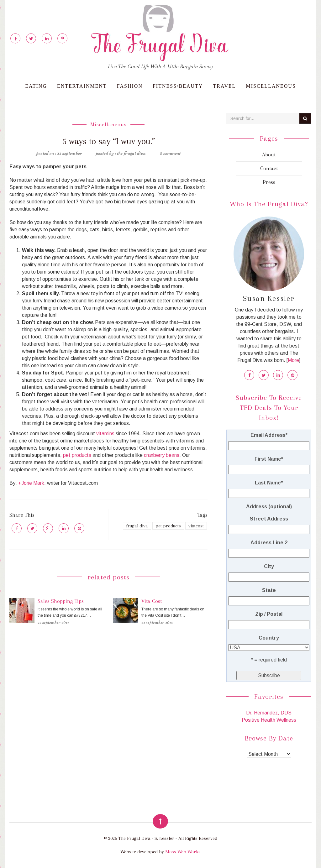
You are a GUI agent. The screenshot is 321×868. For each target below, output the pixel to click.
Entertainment (82, 86)
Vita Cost (152, 601)
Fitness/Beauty (178, 86)
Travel (224, 86)
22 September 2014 (53, 622)
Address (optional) (269, 507)
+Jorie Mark (31, 483)
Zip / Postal (269, 614)
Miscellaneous (271, 86)
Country (269, 638)
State (269, 590)
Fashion (130, 86)
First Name (269, 459)
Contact (269, 168)
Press (269, 182)
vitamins (105, 434)
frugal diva (137, 526)
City (269, 566)
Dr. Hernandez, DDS (269, 713)
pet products (77, 455)
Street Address (269, 519)
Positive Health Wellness (269, 720)
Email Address (269, 435)
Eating (36, 86)
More (293, 360)
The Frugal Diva (131, 153)
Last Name (269, 483)
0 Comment (170, 153)
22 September (70, 153)
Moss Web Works (183, 852)
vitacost (196, 526)
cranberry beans (162, 455)
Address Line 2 (269, 543)
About (269, 154)
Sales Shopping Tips (61, 601)
